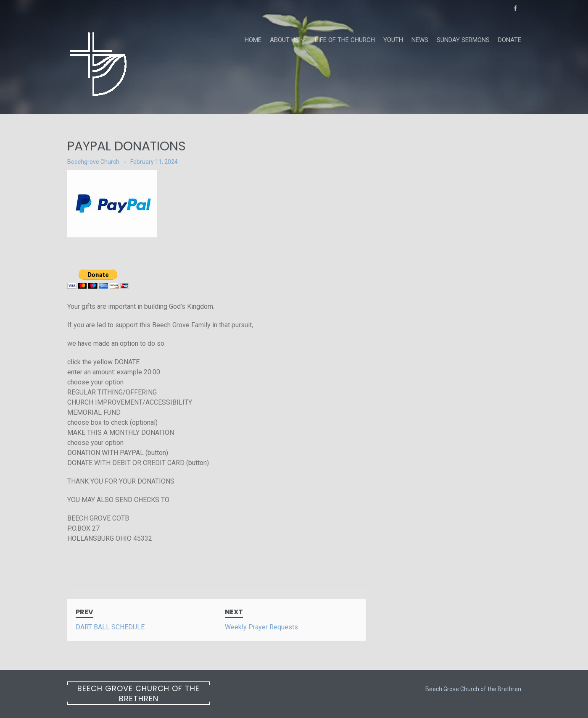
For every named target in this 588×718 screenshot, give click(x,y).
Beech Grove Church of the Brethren (138, 693)
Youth (393, 40)
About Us (284, 40)
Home (253, 40)
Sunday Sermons (463, 40)
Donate (510, 40)
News (420, 40)
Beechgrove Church (93, 162)
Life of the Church (345, 40)
